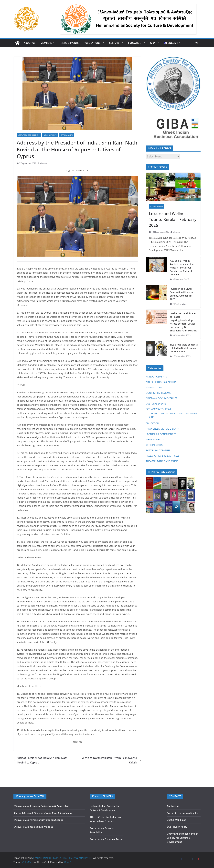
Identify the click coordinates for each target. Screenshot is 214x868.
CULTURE (114, 43)
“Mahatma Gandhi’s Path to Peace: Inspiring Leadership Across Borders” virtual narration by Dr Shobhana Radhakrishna (184, 322)
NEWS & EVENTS (70, 43)
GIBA (153, 43)
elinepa (44, 163)
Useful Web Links (177, 820)
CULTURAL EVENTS (156, 404)
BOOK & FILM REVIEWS (158, 393)
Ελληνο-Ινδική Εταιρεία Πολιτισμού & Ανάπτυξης (41, 806)
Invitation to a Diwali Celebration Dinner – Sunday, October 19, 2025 (181, 294)
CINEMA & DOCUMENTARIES (161, 398)
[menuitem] (171, 43)
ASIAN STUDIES (154, 387)
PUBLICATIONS (92, 43)
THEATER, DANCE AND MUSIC (162, 461)
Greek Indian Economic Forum (106, 839)
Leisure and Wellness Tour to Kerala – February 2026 (173, 219)
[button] (53, 43)
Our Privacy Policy (177, 827)
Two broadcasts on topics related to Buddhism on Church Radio (184, 348)
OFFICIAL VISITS (67, 135)
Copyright (172, 834)
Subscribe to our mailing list (183, 813)
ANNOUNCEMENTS (156, 377)
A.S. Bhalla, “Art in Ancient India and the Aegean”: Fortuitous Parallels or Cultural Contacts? (182, 268)
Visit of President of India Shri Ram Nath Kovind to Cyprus (40, 760)
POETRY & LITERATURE (158, 450)
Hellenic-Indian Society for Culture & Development (183, 838)
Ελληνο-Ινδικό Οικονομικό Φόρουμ (33, 827)
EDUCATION (135, 43)
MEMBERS (46, 43)
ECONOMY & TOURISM (158, 409)
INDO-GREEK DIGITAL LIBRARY (162, 429)
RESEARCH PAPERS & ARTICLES (163, 456)
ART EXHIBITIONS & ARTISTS (161, 382)
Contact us (173, 806)
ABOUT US (30, 43)
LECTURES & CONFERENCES (29, 135)
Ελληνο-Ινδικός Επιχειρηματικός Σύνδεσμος (38, 820)
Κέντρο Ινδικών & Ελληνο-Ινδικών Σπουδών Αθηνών (43, 813)
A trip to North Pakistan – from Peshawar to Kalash (112, 760)
